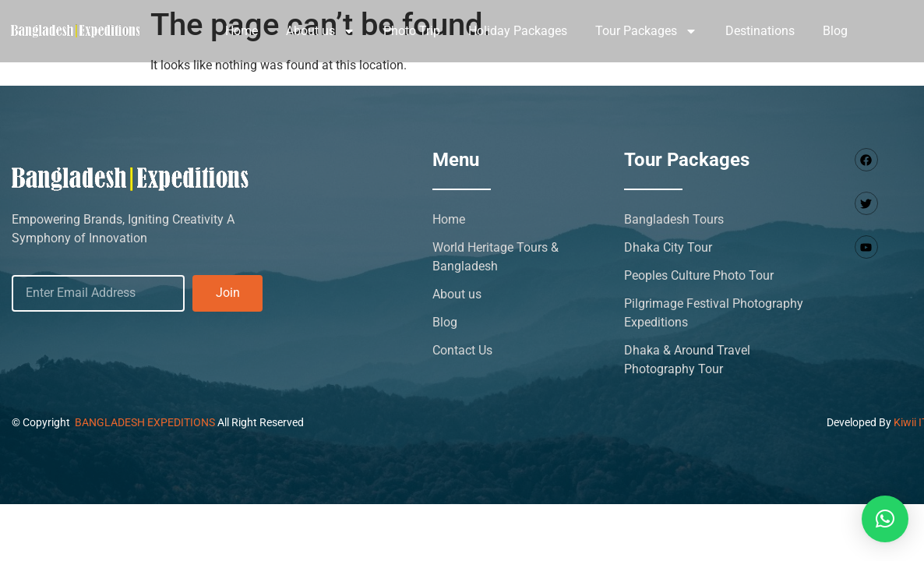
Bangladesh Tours (674, 219)
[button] (885, 519)
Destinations (760, 31)
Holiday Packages (518, 31)
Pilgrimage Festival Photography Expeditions (714, 313)
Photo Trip (412, 31)
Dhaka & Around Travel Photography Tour (687, 360)
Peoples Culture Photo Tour (699, 275)
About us (321, 31)
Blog (835, 31)
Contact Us (462, 350)
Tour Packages (646, 31)
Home (242, 31)
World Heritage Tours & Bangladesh (496, 257)
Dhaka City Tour (668, 247)
